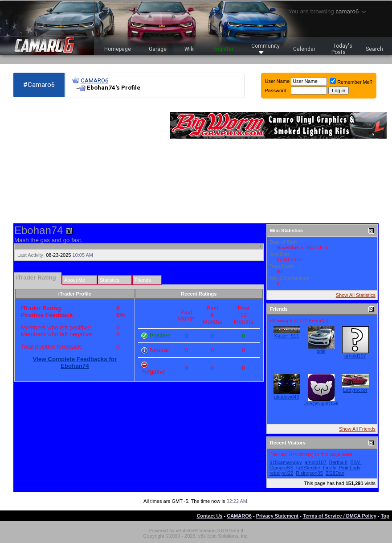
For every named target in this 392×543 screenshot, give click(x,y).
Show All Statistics (356, 295)
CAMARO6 (94, 80)
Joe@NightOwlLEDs (327, 403)
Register (223, 49)
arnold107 (355, 356)
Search (374, 49)
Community (265, 48)
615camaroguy (286, 462)
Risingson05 (309, 473)
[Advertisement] (80, 161)
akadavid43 (286, 397)
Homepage (118, 49)
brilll (321, 351)
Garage (158, 49)
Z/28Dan (335, 473)
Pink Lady (350, 468)
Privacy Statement (277, 516)
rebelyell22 (281, 473)
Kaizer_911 (287, 336)
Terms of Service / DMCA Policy (340, 516)
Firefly (330, 468)
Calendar (304, 49)
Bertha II (339, 462)
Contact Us (209, 516)
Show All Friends (357, 429)
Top (385, 516)
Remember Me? (351, 82)
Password (276, 90)
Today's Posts (342, 49)
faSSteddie (308, 468)
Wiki (190, 49)
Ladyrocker (355, 390)
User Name (278, 81)
